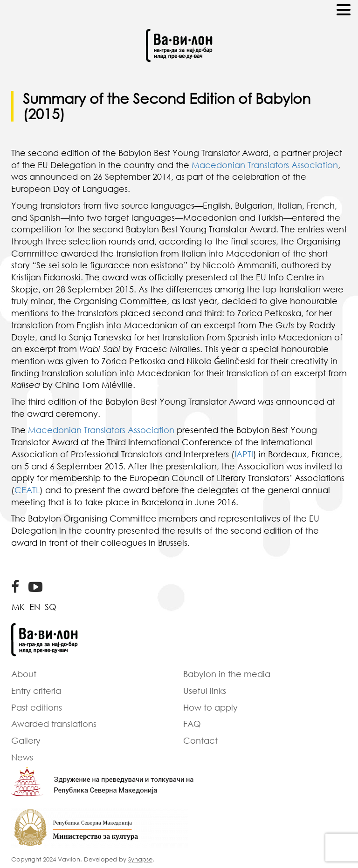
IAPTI (244, 454)
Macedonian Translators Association (265, 165)
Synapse (140, 859)
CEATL (27, 490)
